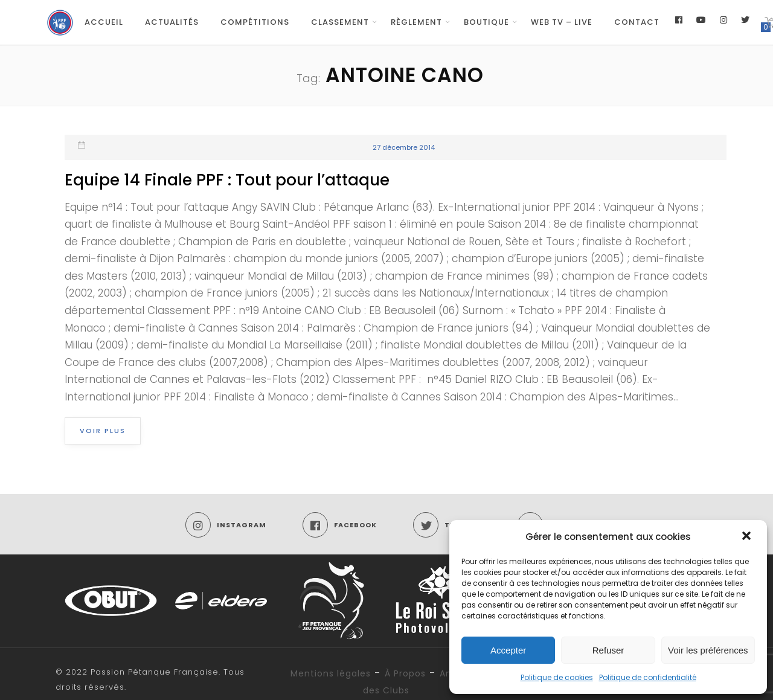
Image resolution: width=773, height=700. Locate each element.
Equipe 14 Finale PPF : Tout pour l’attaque (227, 180)
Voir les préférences (708, 650)
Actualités (172, 22)
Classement (340, 22)
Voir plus (103, 431)
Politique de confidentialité (648, 677)
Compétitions (255, 22)
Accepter (508, 650)
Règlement (416, 22)
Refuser (608, 650)
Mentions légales (331, 673)
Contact (637, 22)
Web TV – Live (562, 22)
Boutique (486, 22)
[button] (748, 537)
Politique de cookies (557, 677)
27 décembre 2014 (404, 147)
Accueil (104, 22)
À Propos (405, 673)
